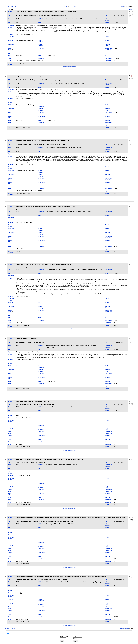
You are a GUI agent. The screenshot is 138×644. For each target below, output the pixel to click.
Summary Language (41, 45)
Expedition (41, 58)
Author (10, 12)
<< (67, 6)
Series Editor (10, 49)
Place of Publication (41, 41)
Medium (108, 56)
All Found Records (14, 634)
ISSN (9, 56)
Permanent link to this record (69, 67)
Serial (107, 63)
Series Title (41, 48)
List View (122, 6)
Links (131, 9)
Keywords (11, 25)
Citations (127, 6)
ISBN (39, 56)
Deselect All (14, 6)
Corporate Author (11, 37)
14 (73, 6)
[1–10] (64, 6)
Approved (108, 61)
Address (10, 34)
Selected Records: (29, 634)
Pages (107, 23)
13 (72, 6)
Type (107, 15)
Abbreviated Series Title (109, 49)
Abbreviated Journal (109, 20)
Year (9, 19)
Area (9, 58)
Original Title (108, 45)
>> (75, 6)
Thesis (107, 37)
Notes (10, 61)
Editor (107, 40)
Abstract (10, 27)
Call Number (10, 64)
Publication (41, 19)
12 (70, 6)
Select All (7, 6)
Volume (10, 23)
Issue (39, 23)
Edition (107, 52)
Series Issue (41, 52)
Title (9, 15)
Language (11, 44)
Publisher (11, 40)
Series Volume (10, 53)
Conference (109, 58)
